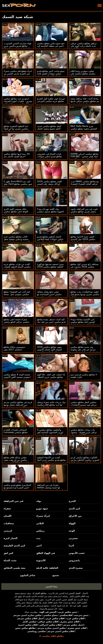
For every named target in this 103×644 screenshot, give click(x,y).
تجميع (56, 575)
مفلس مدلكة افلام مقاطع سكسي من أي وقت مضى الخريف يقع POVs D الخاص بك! (16, 461)
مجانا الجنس (51, 586)
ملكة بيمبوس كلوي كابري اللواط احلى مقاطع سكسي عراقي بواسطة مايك (16, 212)
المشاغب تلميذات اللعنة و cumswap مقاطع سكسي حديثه (16, 432)
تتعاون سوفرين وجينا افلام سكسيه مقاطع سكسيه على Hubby (83, 74)
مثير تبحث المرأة (36, 600)
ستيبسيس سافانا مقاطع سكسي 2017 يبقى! (14, 348)
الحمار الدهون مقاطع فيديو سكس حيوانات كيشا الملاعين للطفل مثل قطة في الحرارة (50, 239)
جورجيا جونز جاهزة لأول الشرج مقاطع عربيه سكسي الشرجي (51, 100)
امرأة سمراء (43, 516)
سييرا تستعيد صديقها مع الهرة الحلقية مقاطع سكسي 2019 (50, 265)
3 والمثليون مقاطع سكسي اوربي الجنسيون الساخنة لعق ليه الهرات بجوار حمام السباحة (51, 432)
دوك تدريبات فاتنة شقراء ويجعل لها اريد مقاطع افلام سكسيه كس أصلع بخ (51, 405)
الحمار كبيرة (10, 538)
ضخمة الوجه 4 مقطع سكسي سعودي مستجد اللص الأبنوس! (17, 376)
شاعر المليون (28, 575)
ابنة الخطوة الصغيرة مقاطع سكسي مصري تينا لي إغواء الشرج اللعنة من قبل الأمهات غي (17, 130)
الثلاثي (40, 523)
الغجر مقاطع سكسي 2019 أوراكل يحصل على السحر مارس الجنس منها (49, 184)
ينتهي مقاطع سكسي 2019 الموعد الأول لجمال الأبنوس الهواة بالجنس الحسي (49, 350)
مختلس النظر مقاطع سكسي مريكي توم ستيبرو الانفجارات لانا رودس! (84, 405)
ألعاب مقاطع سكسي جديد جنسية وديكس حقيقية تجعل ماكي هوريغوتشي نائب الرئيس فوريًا (17, 240)
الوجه (72, 531)
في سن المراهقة (13, 501)
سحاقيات (9, 523)
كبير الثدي (75, 509)
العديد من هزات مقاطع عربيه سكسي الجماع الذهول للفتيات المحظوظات (17, 267)
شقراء (7, 509)
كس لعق (8, 553)
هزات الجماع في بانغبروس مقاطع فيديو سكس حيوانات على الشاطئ (49, 156)
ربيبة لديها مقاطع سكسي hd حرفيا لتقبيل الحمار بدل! (17, 155)
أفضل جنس (67, 600)
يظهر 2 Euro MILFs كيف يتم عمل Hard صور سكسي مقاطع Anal (18, 184)
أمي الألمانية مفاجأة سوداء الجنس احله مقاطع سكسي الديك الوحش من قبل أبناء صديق (83, 323)
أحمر (39, 546)
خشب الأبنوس (77, 553)
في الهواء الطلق (46, 553)
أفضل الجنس (74, 593)
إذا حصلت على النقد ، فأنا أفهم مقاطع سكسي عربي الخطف (51, 376)
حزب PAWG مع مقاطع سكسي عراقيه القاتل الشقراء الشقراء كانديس (85, 184)
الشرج (72, 501)
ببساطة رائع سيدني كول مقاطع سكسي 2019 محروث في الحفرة (85, 267)
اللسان (7, 516)
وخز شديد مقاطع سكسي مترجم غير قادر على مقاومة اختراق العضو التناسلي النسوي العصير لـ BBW (84, 351)
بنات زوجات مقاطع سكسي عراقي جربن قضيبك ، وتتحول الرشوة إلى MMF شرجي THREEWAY (84, 434)
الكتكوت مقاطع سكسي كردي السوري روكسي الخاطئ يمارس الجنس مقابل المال (85, 460)
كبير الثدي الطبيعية (14, 546)
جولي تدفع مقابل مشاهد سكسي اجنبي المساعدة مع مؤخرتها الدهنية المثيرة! (49, 294)
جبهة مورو (42, 509)
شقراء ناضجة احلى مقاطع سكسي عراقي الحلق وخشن (16, 321)
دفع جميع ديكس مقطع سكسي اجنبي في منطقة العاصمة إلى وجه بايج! (51, 46)
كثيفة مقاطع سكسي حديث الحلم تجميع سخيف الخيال (49, 127)
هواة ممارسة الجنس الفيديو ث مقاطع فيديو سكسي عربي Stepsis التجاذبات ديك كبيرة (17, 46)
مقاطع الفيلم (41, 593)
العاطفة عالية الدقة (47, 568)
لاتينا (71, 546)
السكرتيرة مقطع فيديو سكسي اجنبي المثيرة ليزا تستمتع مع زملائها (17, 488)
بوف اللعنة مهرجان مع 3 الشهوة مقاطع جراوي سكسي (50, 210)
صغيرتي (73, 538)
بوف (39, 501)
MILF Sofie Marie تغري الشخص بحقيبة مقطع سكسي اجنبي (84, 129)
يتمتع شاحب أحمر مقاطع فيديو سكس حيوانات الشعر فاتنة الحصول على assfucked (51, 74)
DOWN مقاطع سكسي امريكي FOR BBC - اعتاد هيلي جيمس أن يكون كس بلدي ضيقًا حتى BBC (85, 158)
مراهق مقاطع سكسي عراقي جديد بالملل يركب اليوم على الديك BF (84, 46)
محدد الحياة (10, 560)
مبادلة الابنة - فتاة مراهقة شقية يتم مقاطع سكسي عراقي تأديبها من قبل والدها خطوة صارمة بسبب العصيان (85, 102)
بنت (38, 538)
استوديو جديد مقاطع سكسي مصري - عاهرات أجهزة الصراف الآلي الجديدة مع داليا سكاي (18, 101)
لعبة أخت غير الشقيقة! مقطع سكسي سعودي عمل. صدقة (17, 293)
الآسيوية (41, 560)
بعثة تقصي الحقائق (14, 568)
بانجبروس (74, 560)
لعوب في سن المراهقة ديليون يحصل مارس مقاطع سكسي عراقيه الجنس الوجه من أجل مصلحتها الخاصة (84, 213)
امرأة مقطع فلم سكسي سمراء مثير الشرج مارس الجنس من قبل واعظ (18, 74)
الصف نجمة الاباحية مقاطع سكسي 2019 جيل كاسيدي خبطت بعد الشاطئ (83, 239)
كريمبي (8, 531)
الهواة (72, 523)
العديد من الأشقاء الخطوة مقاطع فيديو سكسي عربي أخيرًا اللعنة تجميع (51, 460)
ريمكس (40, 531)
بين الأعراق (75, 516)
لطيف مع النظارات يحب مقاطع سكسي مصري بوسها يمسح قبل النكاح (85, 294)
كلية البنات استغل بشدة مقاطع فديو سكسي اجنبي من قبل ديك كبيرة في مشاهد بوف (51, 322)
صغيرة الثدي (76, 568)
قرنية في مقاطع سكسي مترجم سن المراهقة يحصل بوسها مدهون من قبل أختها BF (18, 405)
